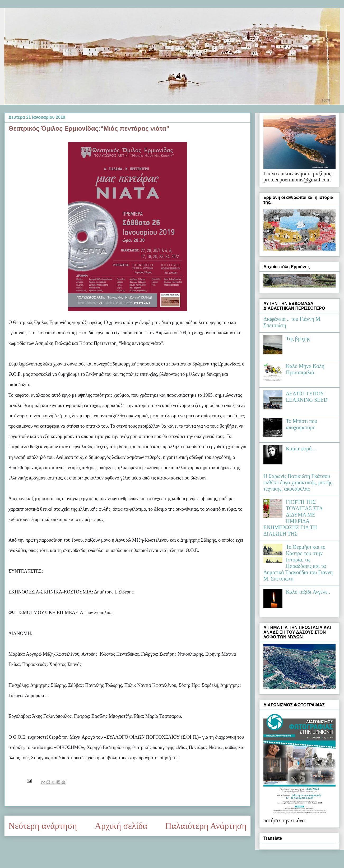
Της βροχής (298, 339)
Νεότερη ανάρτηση (43, 826)
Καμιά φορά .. (301, 449)
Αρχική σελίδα (121, 826)
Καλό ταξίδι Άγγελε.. (308, 592)
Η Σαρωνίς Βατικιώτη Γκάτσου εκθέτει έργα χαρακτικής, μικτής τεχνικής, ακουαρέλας (298, 482)
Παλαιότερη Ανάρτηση (206, 826)
